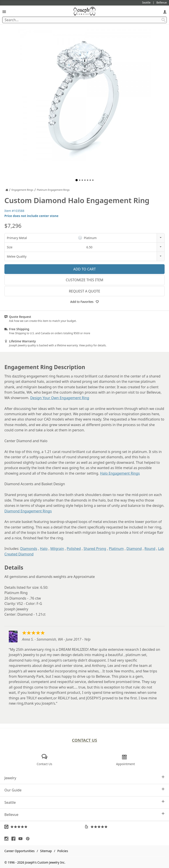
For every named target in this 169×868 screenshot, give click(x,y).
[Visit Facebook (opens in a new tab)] (15, 839)
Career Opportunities (19, 851)
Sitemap (46, 851)
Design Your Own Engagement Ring (60, 398)
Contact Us (85, 740)
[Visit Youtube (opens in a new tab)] (22, 839)
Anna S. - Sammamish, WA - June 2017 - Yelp (56, 639)
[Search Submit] (163, 20)
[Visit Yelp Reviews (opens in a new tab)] (125, 827)
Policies (63, 851)
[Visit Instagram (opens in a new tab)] (7, 839)
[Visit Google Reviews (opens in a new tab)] (44, 827)
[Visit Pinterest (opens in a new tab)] (29, 839)
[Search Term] (84, 20)
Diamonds (29, 549)
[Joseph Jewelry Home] (7, 190)
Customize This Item (85, 280)
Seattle (84, 802)
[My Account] (165, 12)
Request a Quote (84, 291)
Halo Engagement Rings (120, 473)
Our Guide (84, 790)
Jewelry (84, 778)
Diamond (134, 549)
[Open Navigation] (4, 12)
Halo (44, 549)
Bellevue (84, 814)
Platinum (116, 549)
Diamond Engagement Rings (28, 511)
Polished (74, 549)
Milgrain (57, 549)
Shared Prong (95, 549)
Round (150, 549)
